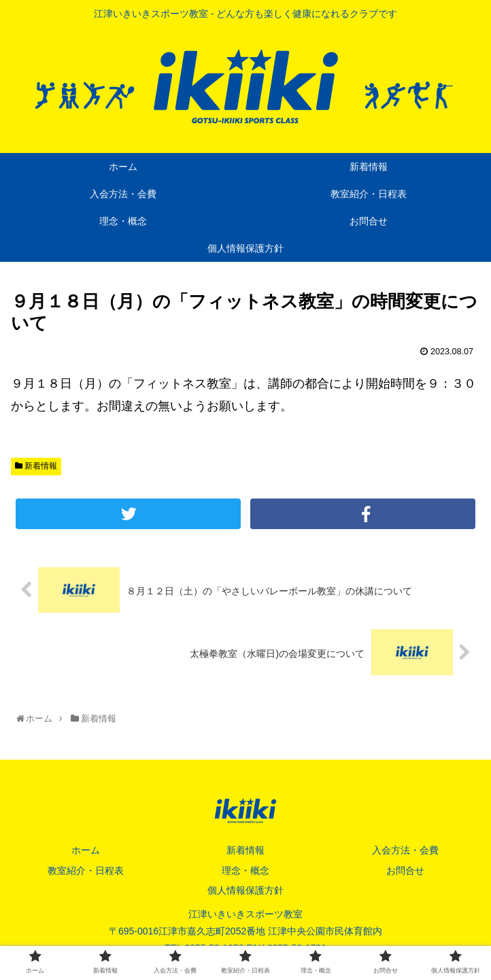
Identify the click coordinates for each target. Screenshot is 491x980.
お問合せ (405, 871)
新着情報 (36, 466)
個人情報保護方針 (245, 890)
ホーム (86, 850)
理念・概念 (245, 871)
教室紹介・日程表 (86, 871)
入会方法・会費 (405, 850)
